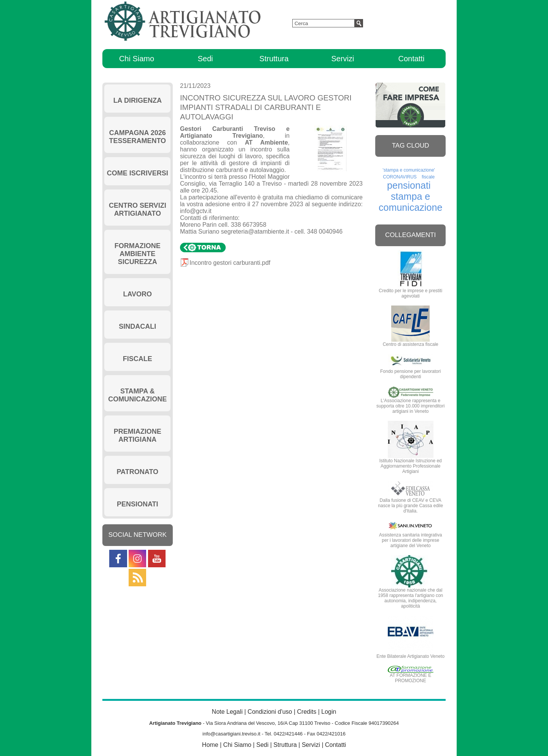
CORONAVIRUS (400, 177)
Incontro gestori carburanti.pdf (230, 263)
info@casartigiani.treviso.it (231, 734)
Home (210, 745)
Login (329, 712)
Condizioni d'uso (270, 712)
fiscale (428, 177)
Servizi (342, 59)
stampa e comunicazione (411, 202)
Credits (307, 712)
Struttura (274, 59)
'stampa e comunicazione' (409, 170)
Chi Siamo (137, 59)
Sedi (205, 59)
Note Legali (227, 712)
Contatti (411, 59)
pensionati (409, 185)
